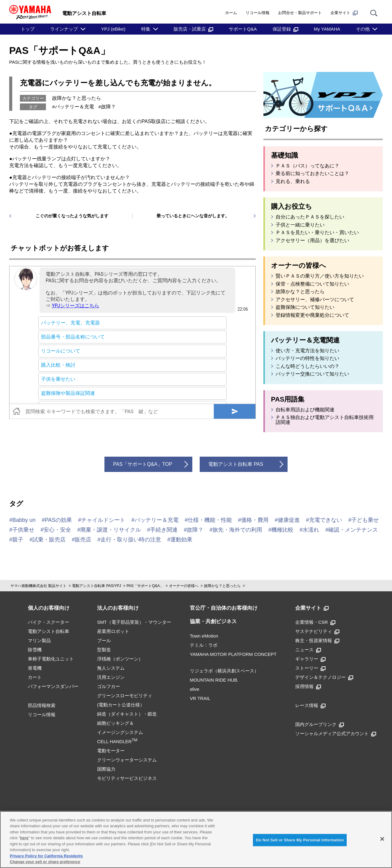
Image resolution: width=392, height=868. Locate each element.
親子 (18, 540)
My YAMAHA (327, 29)
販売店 (83, 540)
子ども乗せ (365, 520)
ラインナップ (64, 29)
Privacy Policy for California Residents (46, 856)
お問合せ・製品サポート (300, 13)
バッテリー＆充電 (74, 107)
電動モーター (111, 751)
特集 (146, 29)
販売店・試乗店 (193, 29)
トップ (28, 29)
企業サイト (344, 13)
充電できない (326, 520)
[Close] (382, 839)
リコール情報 (258, 13)
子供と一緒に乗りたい (300, 225)
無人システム (111, 668)
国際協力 (106, 769)
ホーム (231, 13)
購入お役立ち (292, 206)
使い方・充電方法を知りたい (307, 351)
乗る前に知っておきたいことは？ (312, 174)
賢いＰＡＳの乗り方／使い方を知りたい (320, 276)
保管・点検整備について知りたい (312, 284)
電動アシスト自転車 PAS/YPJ (96, 586)
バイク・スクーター (49, 622)
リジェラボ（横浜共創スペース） (224, 671)
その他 (363, 29)
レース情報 (310, 705)
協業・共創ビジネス (213, 621)
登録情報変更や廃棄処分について (312, 315)
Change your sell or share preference (45, 862)
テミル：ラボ (204, 645)
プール (104, 640)
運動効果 (181, 540)
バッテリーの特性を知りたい (307, 358)
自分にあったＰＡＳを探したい (310, 217)
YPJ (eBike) (113, 29)
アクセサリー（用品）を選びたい (312, 241)
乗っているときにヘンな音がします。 (193, 216)
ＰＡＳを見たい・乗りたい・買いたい (317, 233)
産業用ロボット (113, 631)
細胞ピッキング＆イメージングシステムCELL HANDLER (120, 732)
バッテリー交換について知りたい (312, 374)
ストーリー (310, 668)
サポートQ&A (243, 29)
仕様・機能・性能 (210, 520)
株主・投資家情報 (317, 640)
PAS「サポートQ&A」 (60, 51)
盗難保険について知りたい (305, 307)
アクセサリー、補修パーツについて (315, 300)
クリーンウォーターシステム (127, 760)
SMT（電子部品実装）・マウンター (134, 622)
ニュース (308, 650)
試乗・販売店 (49, 540)
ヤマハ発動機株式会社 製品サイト (38, 586)
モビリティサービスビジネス (127, 778)
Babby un (24, 520)
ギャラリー (310, 659)
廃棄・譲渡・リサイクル (111, 530)
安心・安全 (57, 530)
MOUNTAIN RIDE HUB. (214, 680)
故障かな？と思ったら (77, 98)
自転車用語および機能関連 (305, 410)
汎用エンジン (111, 677)
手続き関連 (164, 530)
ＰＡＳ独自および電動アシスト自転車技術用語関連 (325, 420)
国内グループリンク (320, 724)
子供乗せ (23, 530)
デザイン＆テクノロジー (324, 677)
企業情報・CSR (315, 622)
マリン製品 (39, 640)
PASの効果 (58, 520)
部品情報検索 (42, 705)
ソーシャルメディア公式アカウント (336, 733)
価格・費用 (255, 520)
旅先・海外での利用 (237, 530)
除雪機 (35, 650)
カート (35, 677)
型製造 (104, 650)
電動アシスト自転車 (49, 631)
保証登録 (285, 29)
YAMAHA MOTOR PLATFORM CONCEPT (233, 654)
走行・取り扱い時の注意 (131, 540)
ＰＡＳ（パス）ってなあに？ (307, 166)
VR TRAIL (200, 698)
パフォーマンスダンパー (53, 686)
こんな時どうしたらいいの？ (307, 366)
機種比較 (282, 530)
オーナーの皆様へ (299, 266)
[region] (196, 840)
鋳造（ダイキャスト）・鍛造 (127, 714)
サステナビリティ (317, 631)
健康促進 (289, 520)
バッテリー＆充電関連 (305, 340)
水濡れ (311, 530)
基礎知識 (285, 155)
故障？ (108, 107)
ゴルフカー (109, 686)
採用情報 (308, 686)
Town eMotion (204, 636)
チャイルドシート (103, 520)
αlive (195, 689)
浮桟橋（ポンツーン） (120, 659)
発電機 (35, 668)
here (24, 838)
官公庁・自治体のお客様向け (224, 608)
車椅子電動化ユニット (51, 659)
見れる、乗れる (293, 181)
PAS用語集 (288, 399)
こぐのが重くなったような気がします (72, 216)
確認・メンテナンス (353, 530)
